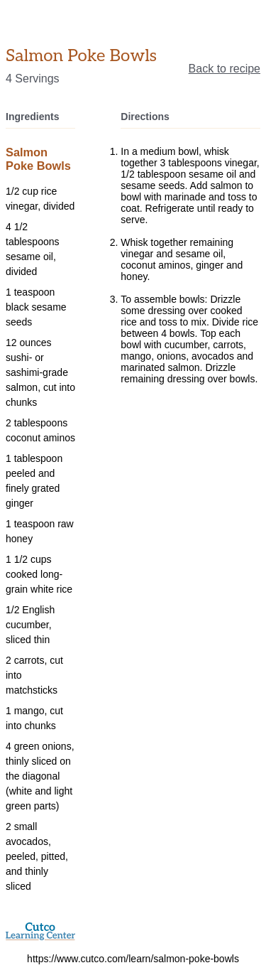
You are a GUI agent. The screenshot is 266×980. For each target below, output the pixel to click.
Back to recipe (225, 69)
